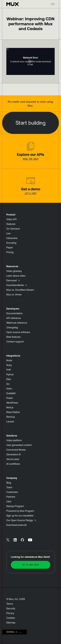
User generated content (19, 445)
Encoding (11, 243)
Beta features (13, 337)
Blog (9, 483)
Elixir (9, 379)
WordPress (12, 403)
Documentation (14, 313)
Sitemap (11, 623)
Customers (12, 492)
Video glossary (14, 271)
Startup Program (15, 506)
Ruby (9, 365)
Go (8, 384)
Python (10, 374)
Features (11, 224)
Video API (12, 219)
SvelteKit (11, 393)
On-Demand (13, 229)
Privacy (10, 613)
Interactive (12, 238)
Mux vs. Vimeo (14, 295)
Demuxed (13, 280)
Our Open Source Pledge (21, 520)
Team (9, 487)
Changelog (12, 327)
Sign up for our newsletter (20, 516)
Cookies (11, 618)
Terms (10, 604)
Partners (11, 497)
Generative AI (14, 454)
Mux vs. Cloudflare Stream (20, 290)
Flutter (10, 398)
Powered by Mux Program (20, 511)
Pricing (10, 252)
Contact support (15, 342)
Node (9, 360)
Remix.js (11, 417)
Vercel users (13, 459)
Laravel (10, 421)
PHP (9, 370)
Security (11, 608)
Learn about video (16, 276)
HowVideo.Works (17, 285)
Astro (9, 389)
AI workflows (13, 464)
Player (10, 247)
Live (8, 233)
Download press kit (16, 525)
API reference (14, 318)
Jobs (9, 501)
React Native (13, 412)
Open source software (18, 332)
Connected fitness (16, 450)
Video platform (14, 440)
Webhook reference (17, 323)
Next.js (10, 407)
